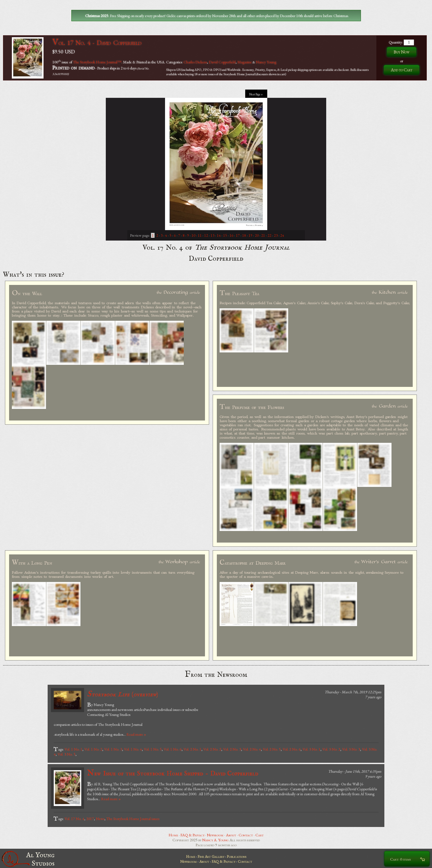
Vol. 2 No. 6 (292, 749)
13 (212, 235)
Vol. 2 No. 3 (232, 749)
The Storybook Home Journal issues (133, 819)
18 (244, 235)
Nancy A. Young (215, 840)
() (122, 694)
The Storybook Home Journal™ (97, 62)
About (231, 835)
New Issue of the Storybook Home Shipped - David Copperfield (173, 773)
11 (200, 235)
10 (193, 235)
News (100, 819)
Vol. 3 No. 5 (67, 754)
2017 (90, 819)
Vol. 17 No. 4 (74, 819)
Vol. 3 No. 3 (351, 749)
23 (276, 235)
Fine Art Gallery (211, 856)
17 (238, 235)
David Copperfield (222, 62)
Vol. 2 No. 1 (192, 749)
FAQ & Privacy (192, 835)
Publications (237, 856)
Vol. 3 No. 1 (311, 749)
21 (263, 235)
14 (219, 235)
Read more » (136, 734)
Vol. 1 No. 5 (153, 749)
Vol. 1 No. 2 (93, 749)
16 (231, 235)
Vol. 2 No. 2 (212, 749)
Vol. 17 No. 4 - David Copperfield (97, 43)
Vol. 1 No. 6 (173, 749)
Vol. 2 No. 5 (272, 749)
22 (269, 235)
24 (282, 235)
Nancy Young (266, 62)
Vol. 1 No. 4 (133, 749)
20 (257, 235)
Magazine (245, 62)
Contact (246, 835)
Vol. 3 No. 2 (331, 749)
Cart (260, 835)
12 (206, 235)
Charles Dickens (195, 62)
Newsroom (215, 835)
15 (225, 235)
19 (250, 235)
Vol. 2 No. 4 (252, 749)
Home (173, 835)
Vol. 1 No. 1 (73, 749)
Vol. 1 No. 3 (113, 749)
